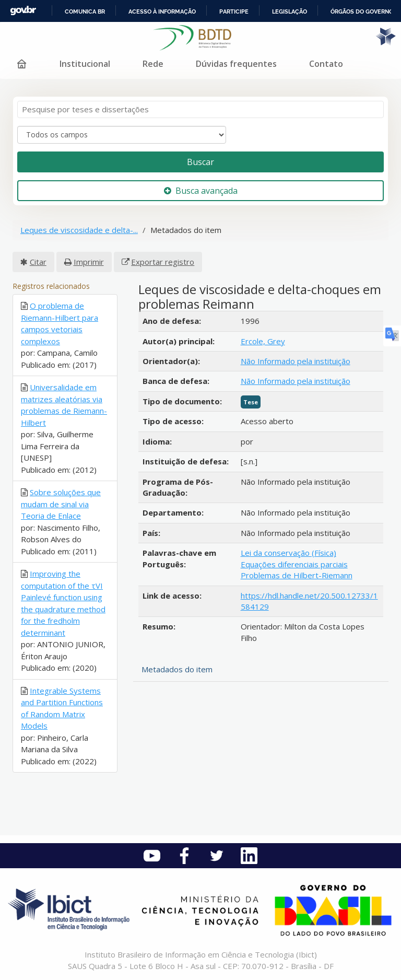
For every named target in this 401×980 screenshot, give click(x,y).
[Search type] (122, 135)
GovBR (23, 11)
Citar (38, 262)
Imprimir (89, 262)
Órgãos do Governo (362, 11)
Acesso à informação (162, 11)
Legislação (290, 11)
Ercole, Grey (263, 341)
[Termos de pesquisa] (200, 109)
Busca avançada (201, 191)
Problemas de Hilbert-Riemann (297, 575)
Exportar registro (163, 262)
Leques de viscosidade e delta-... (79, 230)
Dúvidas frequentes (236, 64)
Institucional (85, 64)
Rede (153, 64)
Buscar (200, 162)
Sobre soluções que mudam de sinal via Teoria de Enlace (61, 504)
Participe (234, 11)
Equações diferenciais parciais (294, 564)
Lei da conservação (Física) (288, 553)
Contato (326, 64)
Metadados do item (177, 669)
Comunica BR (85, 11)
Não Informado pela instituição (296, 361)
